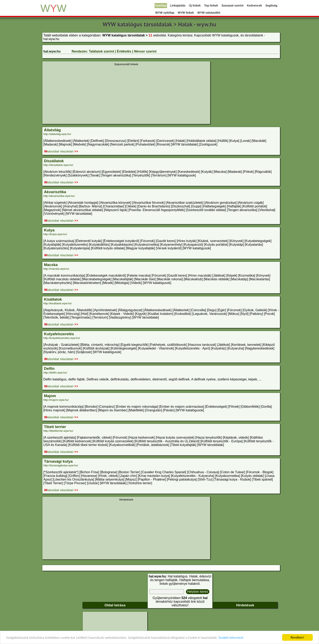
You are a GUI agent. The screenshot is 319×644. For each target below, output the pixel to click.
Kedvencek (255, 5)
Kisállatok (53, 299)
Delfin (49, 369)
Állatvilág (52, 130)
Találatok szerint (102, 51)
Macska (51, 265)
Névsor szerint (145, 51)
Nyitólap (161, 5)
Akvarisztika (55, 192)
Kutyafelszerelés (59, 334)
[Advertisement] (126, 94)
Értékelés (124, 51)
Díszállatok (54, 161)
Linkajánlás (178, 5)
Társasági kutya (58, 461)
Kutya (49, 230)
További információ (231, 638)
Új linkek (195, 5)
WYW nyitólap (165, 13)
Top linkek (211, 5)
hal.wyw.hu (52, 51)
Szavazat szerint (233, 5)
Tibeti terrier (55, 427)
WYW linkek (186, 13)
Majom (50, 396)
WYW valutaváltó (209, 13)
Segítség (271, 5)
